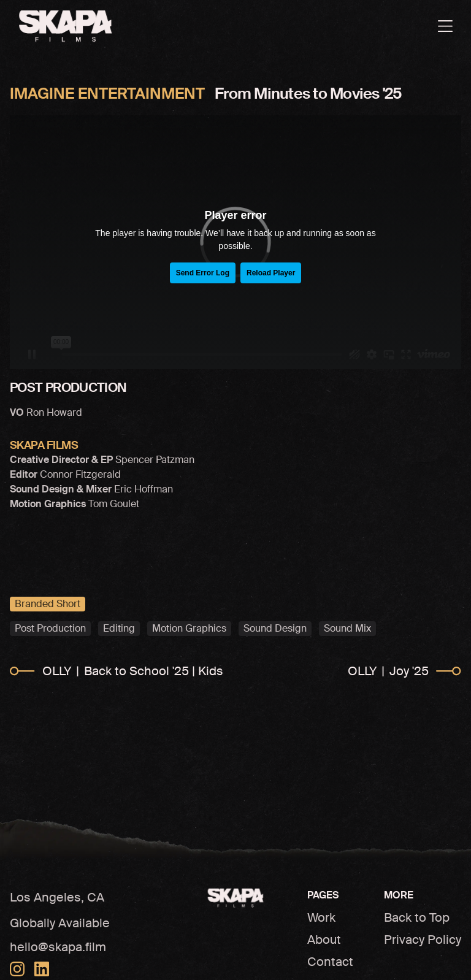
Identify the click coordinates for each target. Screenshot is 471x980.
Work (321, 917)
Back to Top (417, 917)
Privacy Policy (423, 940)
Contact (330, 962)
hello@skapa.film (58, 947)
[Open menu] (445, 26)
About (324, 940)
